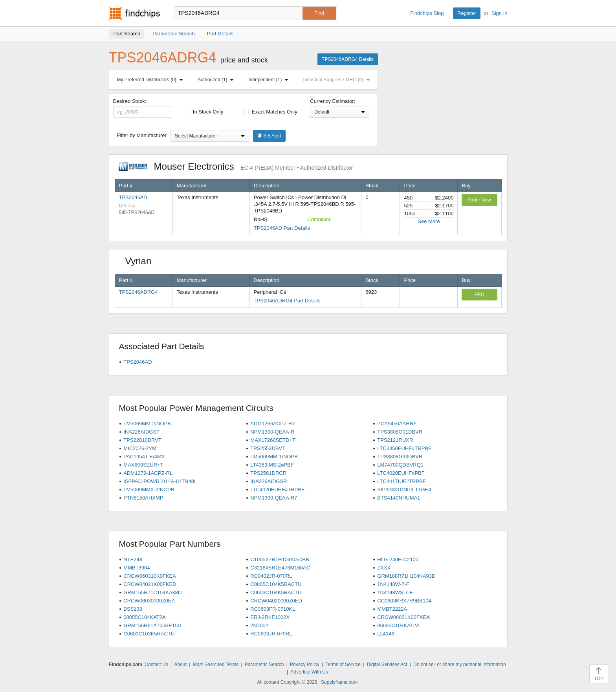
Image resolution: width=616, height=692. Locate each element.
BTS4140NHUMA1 (399, 498)
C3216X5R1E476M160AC (280, 568)
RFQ (479, 295)
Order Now (479, 200)
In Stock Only (203, 112)
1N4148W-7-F (393, 584)
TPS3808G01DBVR (400, 432)
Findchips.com (134, 13)
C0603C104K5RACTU (276, 592)
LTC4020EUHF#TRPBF (277, 490)
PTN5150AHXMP (143, 498)
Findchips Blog (427, 13)
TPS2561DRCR (268, 473)
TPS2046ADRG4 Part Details (287, 301)
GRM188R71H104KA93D (406, 576)
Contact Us (156, 665)
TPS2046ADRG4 (138, 292)
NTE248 (133, 559)
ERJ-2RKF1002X (270, 617)
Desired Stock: (143, 108)
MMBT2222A (392, 609)
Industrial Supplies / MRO (338, 80)
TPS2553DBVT (268, 448)
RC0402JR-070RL (271, 576)
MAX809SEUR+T (143, 465)
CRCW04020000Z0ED (276, 601)
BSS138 (133, 609)
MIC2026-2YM (140, 448)
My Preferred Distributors (152, 80)
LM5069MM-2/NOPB (147, 424)
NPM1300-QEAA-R (272, 432)
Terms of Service (343, 665)
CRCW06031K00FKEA (403, 617)
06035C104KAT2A (398, 625)
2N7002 (259, 625)
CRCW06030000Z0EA (149, 601)
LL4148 (386, 634)
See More (429, 221)
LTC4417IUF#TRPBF (401, 481)
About (180, 665)
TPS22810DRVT (142, 440)
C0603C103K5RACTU (149, 634)
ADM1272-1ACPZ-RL (148, 473)
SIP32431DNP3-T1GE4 (404, 490)
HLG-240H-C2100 (398, 559)
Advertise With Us (309, 672)
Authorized (217, 80)
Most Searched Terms (216, 665)
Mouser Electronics (236, 166)
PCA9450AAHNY (397, 424)
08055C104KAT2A (144, 617)
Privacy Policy (305, 665)
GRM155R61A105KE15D (152, 625)
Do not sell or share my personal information (459, 665)
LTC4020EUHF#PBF (401, 473)
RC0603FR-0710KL (273, 609)
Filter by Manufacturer (142, 135)
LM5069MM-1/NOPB (274, 457)
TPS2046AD (133, 197)
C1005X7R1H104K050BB (280, 559)
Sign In (499, 13)
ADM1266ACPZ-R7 (272, 424)
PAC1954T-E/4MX (144, 457)
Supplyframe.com (339, 682)
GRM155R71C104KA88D (152, 592)
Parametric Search (264, 665)
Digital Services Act (387, 665)
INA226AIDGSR (269, 481)
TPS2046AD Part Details (282, 228)
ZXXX (384, 568)
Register (467, 13)
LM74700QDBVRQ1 (400, 465)
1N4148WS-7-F (395, 592)
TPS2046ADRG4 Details (347, 59)
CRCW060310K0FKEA (150, 576)
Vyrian (141, 261)
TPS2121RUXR (395, 440)
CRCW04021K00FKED (150, 584)
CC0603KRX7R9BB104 (404, 601)
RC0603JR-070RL (271, 634)
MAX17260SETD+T (273, 440)
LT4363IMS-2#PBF (272, 465)
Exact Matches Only (270, 112)
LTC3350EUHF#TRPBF (404, 448)
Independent (270, 80)
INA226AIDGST (141, 432)
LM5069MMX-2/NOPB (149, 490)
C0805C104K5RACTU (276, 584)
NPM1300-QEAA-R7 (274, 498)
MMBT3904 (137, 568)
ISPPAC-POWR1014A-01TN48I (159, 481)
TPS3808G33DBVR (400, 457)
